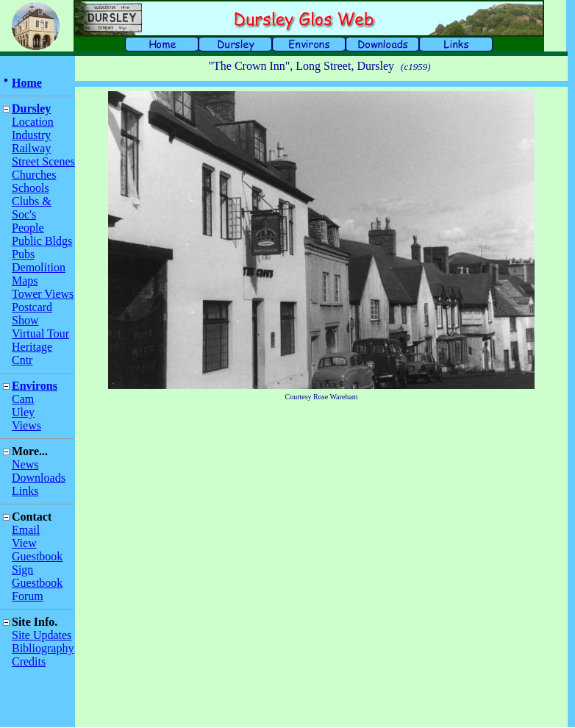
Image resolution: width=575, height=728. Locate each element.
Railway (31, 148)
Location (33, 122)
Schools (31, 188)
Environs (35, 386)
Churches (34, 175)
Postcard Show (32, 314)
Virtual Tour (40, 333)
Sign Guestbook (37, 576)
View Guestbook (37, 550)
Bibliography (43, 648)
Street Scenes (43, 161)
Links (25, 491)
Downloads (39, 478)
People (28, 228)
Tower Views (43, 294)
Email (26, 530)
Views (26, 425)
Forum (28, 596)
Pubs (23, 254)
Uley (23, 412)
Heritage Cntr (32, 353)
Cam (23, 399)
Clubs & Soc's (32, 208)
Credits (29, 661)
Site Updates (42, 635)
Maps (25, 281)
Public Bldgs (42, 241)
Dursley (31, 108)
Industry (31, 135)
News (25, 464)
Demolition (39, 267)
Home (27, 83)
